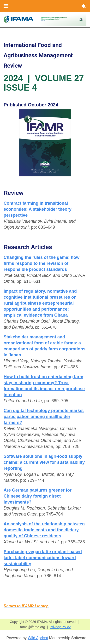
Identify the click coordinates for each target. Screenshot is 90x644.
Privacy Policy (60, 627)
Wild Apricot (38, 638)
